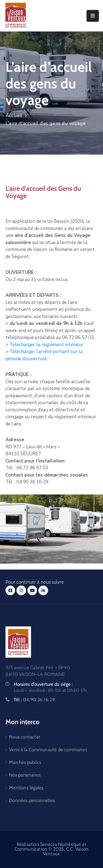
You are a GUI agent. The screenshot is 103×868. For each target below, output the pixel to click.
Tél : (34, 700)
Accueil (14, 115)
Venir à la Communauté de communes (48, 750)
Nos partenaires (25, 775)
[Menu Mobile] (93, 16)
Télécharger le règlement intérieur (46, 345)
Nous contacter (25, 737)
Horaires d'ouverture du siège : (43, 684)
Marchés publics (25, 762)
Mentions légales (26, 788)
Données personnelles (32, 800)
